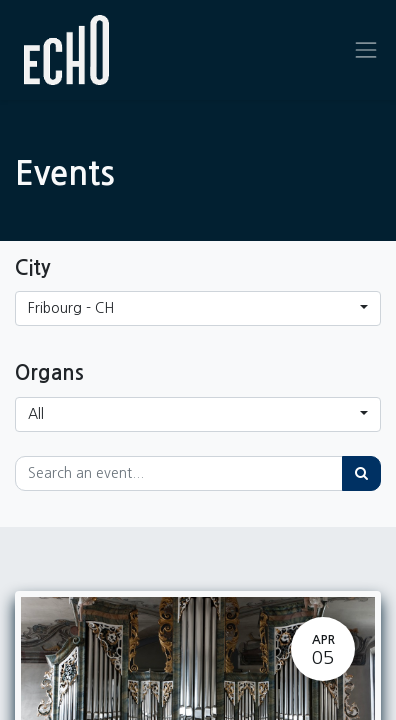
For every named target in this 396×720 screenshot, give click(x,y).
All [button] (36, 414)
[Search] (361, 473)
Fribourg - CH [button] (71, 308)
